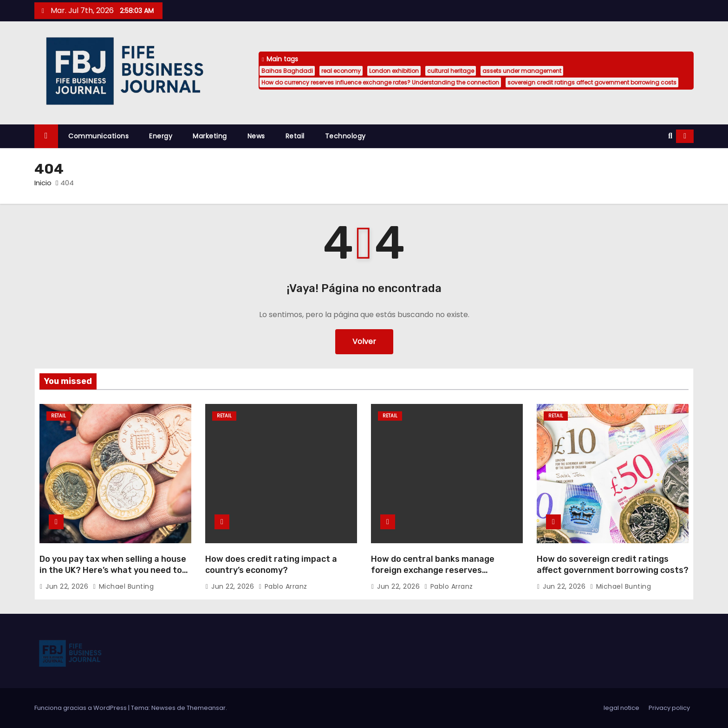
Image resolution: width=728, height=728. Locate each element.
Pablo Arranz (283, 586)
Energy (161, 136)
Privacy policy (669, 708)
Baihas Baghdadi (287, 71)
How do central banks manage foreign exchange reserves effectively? (433, 570)
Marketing (210, 136)
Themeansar (206, 708)
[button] (670, 136)
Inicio (43, 183)
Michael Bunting (123, 586)
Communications (98, 136)
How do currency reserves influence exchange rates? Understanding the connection (380, 82)
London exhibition (394, 71)
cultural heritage (451, 71)
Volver (364, 341)
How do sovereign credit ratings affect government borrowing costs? (613, 565)
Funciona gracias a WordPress (81, 708)
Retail (295, 136)
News (256, 136)
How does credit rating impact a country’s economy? (271, 565)
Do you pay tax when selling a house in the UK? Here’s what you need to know (113, 570)
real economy (341, 71)
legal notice (621, 708)
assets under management (522, 71)
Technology (345, 136)
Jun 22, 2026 (68, 586)
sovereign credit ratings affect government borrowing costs (592, 82)
